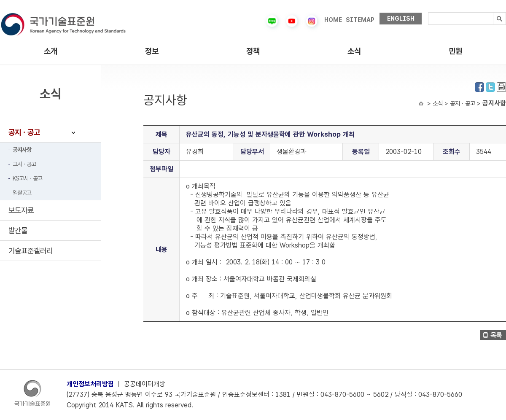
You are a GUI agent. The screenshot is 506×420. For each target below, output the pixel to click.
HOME (333, 20)
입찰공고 (22, 193)
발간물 (18, 230)
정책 (253, 51)
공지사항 (22, 150)
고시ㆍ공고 (24, 164)
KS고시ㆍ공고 (27, 178)
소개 (51, 51)
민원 (455, 51)
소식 (354, 51)
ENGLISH (401, 19)
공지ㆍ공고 (24, 132)
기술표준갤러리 (31, 251)
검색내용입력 (428, 12)
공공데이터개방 (145, 384)
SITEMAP (360, 20)
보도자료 (21, 210)
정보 (152, 51)
